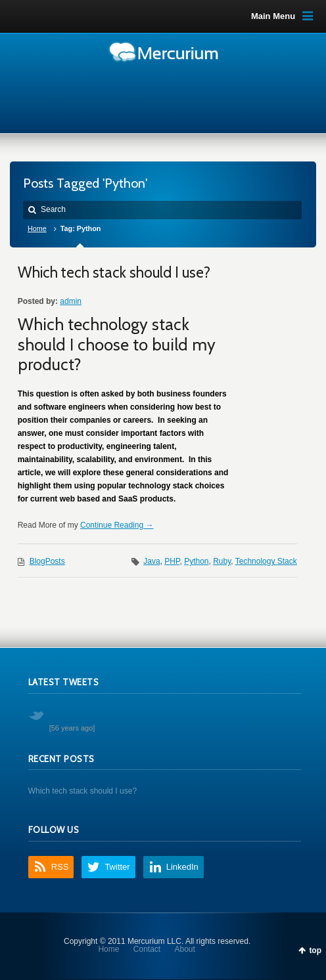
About (185, 949)
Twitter (117, 867)
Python (196, 561)
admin (71, 301)
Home (37, 228)
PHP (172, 561)
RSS (60, 867)
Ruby (222, 561)
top (315, 950)
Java (151, 561)
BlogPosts (47, 561)
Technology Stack (266, 561)
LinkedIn (182, 867)
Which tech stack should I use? (114, 272)
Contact (147, 949)
